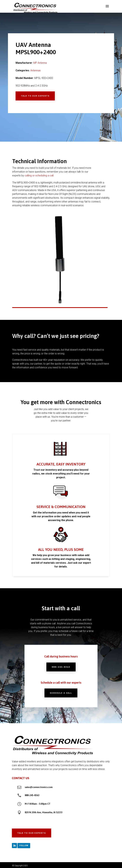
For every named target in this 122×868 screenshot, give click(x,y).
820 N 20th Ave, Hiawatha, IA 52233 (44, 812)
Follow (24, 845)
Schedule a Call (61, 690)
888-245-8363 (61, 669)
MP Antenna (40, 63)
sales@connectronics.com (39, 787)
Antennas (36, 70)
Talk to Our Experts (35, 96)
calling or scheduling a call (39, 175)
